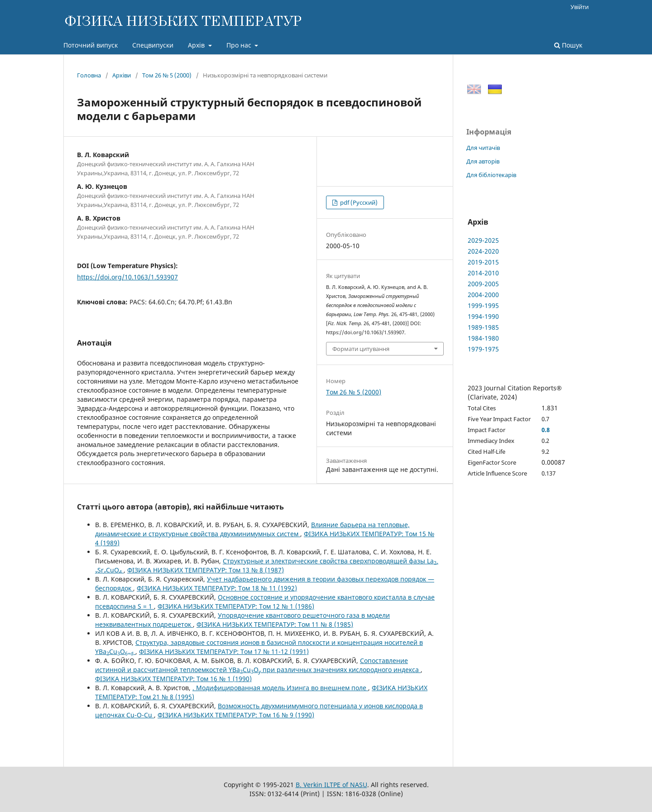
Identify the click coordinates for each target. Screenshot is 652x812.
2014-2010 (483, 273)
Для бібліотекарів (491, 175)
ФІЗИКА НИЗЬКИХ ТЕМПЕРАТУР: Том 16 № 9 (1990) (236, 715)
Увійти (580, 7)
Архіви (122, 75)
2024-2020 (483, 251)
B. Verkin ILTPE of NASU (331, 785)
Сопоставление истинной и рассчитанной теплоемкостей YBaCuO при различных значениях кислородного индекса (258, 665)
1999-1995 (483, 305)
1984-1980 (483, 338)
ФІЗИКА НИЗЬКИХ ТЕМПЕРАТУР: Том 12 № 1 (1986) (236, 606)
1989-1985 (483, 327)
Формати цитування (361, 349)
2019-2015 (483, 262)
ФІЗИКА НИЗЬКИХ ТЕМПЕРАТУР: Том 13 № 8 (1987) (206, 570)
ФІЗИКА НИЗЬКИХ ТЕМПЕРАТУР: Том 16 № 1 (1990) (173, 679)
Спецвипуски (153, 45)
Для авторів (483, 161)
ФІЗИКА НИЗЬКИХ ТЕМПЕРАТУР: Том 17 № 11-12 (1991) (224, 651)
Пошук (568, 45)
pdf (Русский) (358, 202)
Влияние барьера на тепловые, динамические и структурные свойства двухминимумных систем (252, 529)
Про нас (240, 45)
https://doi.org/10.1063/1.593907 (127, 277)
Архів (197, 45)
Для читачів (483, 148)
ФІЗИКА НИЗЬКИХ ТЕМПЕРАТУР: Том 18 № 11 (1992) (217, 588)
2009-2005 (483, 284)
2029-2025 (483, 240)
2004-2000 (483, 295)
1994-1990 (483, 316)
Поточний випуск (91, 45)
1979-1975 (483, 349)
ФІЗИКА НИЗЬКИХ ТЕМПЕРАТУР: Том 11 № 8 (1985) (275, 624)
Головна (89, 75)
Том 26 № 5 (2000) (167, 75)
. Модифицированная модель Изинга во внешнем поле (280, 688)
